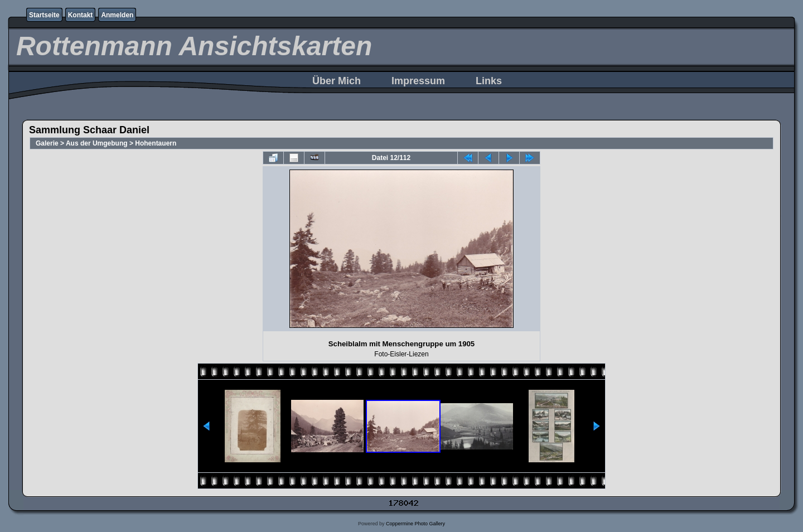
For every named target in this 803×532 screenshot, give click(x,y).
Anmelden (117, 15)
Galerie (47, 143)
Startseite (44, 15)
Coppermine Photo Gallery (415, 524)
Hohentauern (156, 143)
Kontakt (81, 15)
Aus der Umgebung (97, 143)
